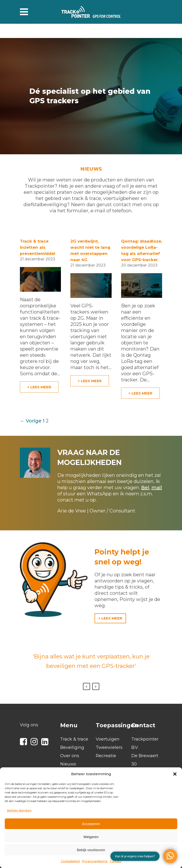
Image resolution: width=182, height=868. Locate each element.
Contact (116, 861)
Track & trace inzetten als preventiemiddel (38, 247)
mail (157, 488)
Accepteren (91, 824)
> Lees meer (39, 387)
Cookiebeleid (70, 861)
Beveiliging (72, 747)
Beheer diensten (19, 810)
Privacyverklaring (95, 861)
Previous (86, 686)
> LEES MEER (110, 618)
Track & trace (74, 739)
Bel (145, 488)
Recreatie (106, 756)
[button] (175, 774)
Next (96, 686)
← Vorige (31, 421)
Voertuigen (108, 739)
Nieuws (68, 764)
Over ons (70, 756)
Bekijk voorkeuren (91, 850)
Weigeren (91, 837)
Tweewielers (109, 747)
